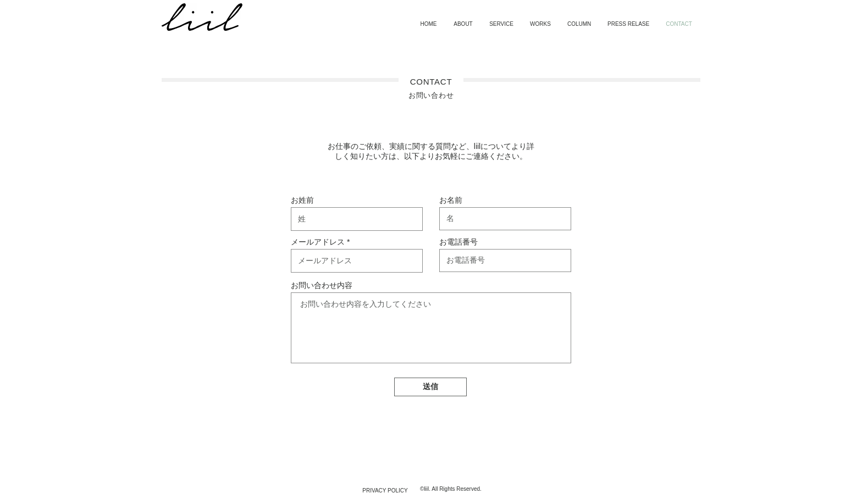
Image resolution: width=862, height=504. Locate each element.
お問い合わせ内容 (322, 285)
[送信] (430, 387)
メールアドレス (318, 242)
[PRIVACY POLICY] (385, 491)
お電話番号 (458, 242)
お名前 (451, 200)
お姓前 (302, 200)
